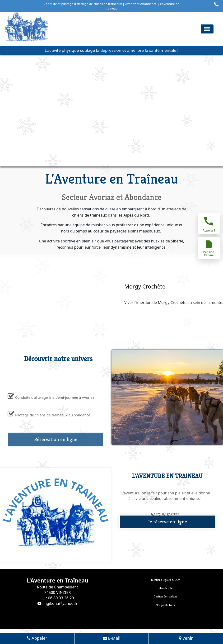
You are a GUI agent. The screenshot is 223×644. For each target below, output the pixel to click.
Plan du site (166, 588)
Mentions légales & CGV (165, 580)
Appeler (37, 639)
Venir (186, 639)
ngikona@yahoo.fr (61, 603)
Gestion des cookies (165, 596)
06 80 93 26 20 (61, 598)
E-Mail (111, 639)
